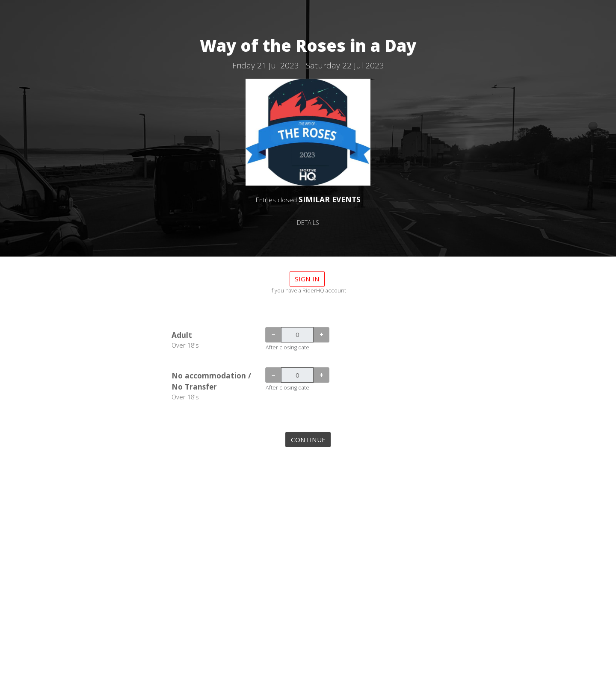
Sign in (307, 279)
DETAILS (308, 223)
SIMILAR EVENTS (330, 199)
